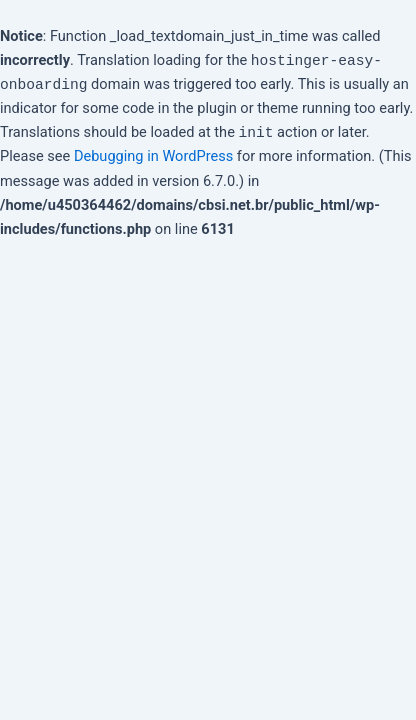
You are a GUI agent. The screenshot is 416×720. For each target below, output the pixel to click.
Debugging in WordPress (153, 156)
